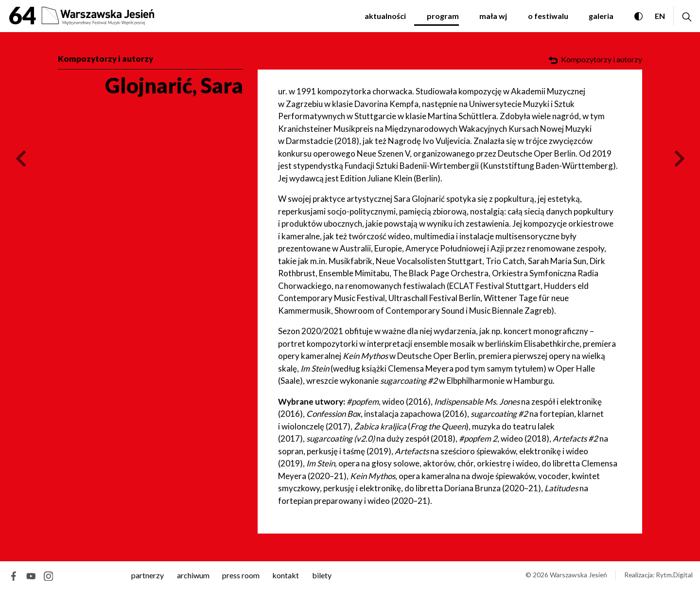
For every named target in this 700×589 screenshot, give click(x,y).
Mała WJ (493, 16)
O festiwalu (548, 16)
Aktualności (385, 16)
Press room (241, 575)
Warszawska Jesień (578, 575)
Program (443, 16)
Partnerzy (148, 575)
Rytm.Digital (674, 575)
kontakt (286, 575)
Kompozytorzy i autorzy (105, 59)
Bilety (322, 575)
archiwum (193, 575)
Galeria (601, 16)
